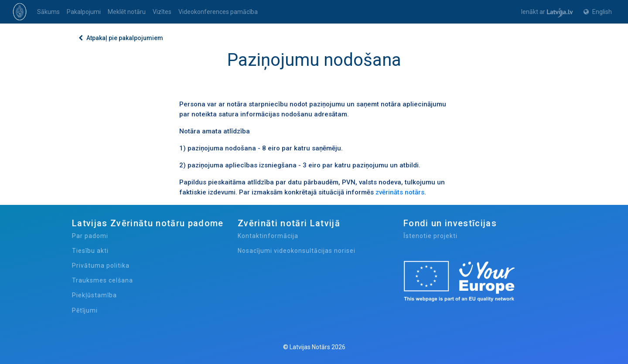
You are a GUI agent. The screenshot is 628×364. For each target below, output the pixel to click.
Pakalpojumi (84, 12)
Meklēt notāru (127, 12)
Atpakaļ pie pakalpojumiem (121, 38)
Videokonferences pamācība (218, 12)
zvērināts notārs (400, 192)
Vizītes (162, 12)
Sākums (48, 12)
